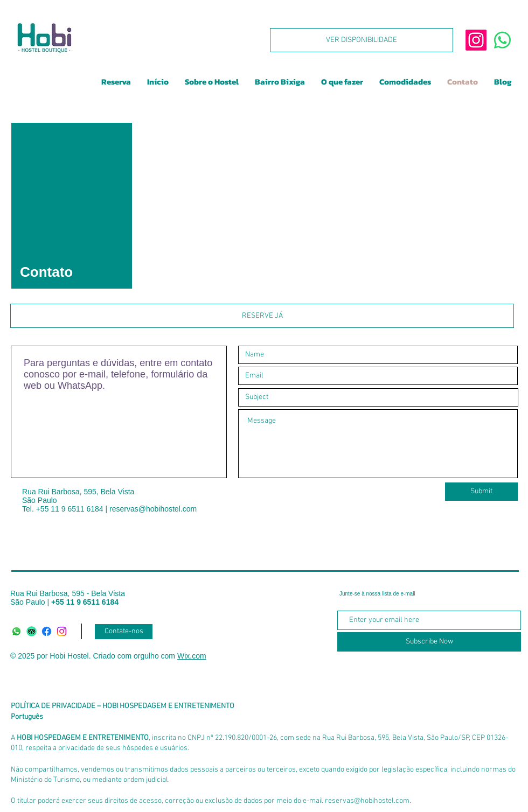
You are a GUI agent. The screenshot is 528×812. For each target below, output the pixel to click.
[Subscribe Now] (429, 642)
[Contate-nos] (124, 632)
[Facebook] (47, 631)
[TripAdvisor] (32, 631)
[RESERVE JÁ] (262, 316)
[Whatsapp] (16, 631)
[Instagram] (62, 631)
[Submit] (481, 492)
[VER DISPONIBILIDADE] (362, 40)
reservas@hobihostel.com (153, 509)
